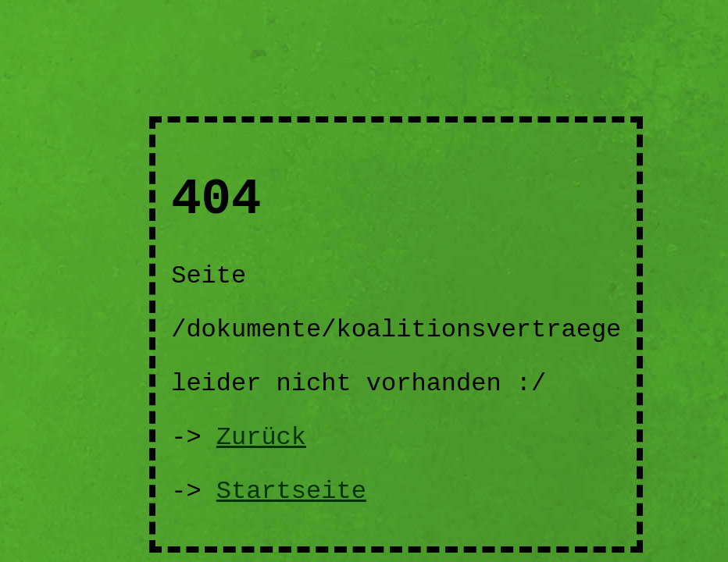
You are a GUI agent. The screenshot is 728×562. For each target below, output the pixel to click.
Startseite (291, 491)
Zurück (261, 438)
